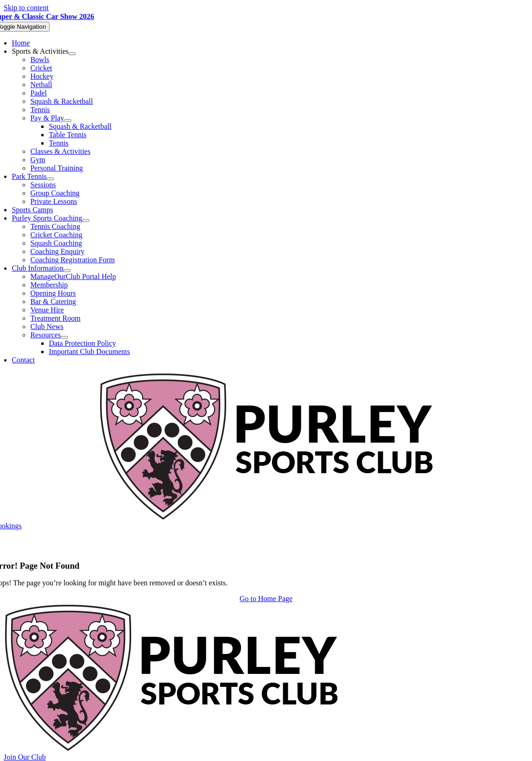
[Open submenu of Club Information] (67, 271)
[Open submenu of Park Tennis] (51, 179)
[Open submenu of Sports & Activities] (72, 54)
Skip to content (26, 8)
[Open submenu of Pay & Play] (68, 120)
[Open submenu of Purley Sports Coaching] (86, 221)
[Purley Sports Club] (266, 517)
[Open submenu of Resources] (64, 337)
